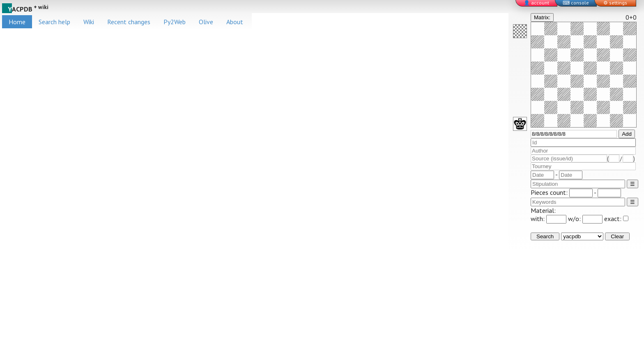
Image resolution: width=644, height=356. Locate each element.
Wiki (89, 22)
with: (549, 219)
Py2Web (175, 22)
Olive (206, 22)
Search (545, 236)
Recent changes (129, 22)
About (235, 22)
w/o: (585, 219)
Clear (617, 236)
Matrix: (542, 17)
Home (17, 22)
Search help (54, 22)
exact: (616, 219)
